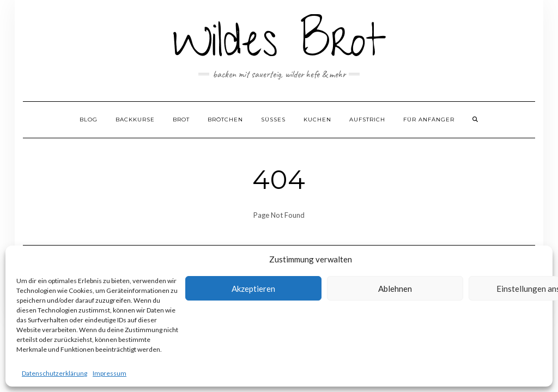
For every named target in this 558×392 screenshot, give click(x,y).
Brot (181, 120)
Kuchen (317, 120)
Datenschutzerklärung (54, 373)
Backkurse (135, 120)
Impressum (110, 373)
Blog (89, 120)
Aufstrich (367, 120)
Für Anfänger (429, 120)
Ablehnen (395, 289)
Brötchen (225, 120)
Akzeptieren (253, 289)
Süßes (273, 120)
